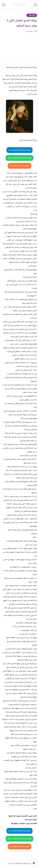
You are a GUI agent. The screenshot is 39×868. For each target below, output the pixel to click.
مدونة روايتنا (12, 864)
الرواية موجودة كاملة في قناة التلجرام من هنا (19, 150)
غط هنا (27, 820)
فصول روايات (32, 15)
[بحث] (4, 5)
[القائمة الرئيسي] (35, 5)
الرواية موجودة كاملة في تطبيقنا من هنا (20, 166)
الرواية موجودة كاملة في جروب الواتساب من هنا (19, 158)
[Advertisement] (19, 45)
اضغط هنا (15, 824)
